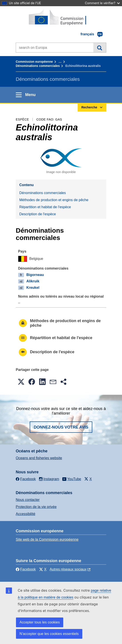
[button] (21, 382)
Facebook (26, 569)
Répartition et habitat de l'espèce (45, 207)
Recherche (100, 47)
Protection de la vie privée (36, 507)
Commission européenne (34, 62)
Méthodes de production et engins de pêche (54, 200)
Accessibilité (26, 514)
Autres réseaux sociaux (68, 569)
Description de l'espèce (38, 214)
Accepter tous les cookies (40, 622)
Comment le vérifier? (102, 3)
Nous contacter (28, 500)
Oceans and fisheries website (39, 458)
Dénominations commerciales (38, 66)
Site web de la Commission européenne (47, 539)
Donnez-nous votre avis (61, 427)
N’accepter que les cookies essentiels (49, 634)
